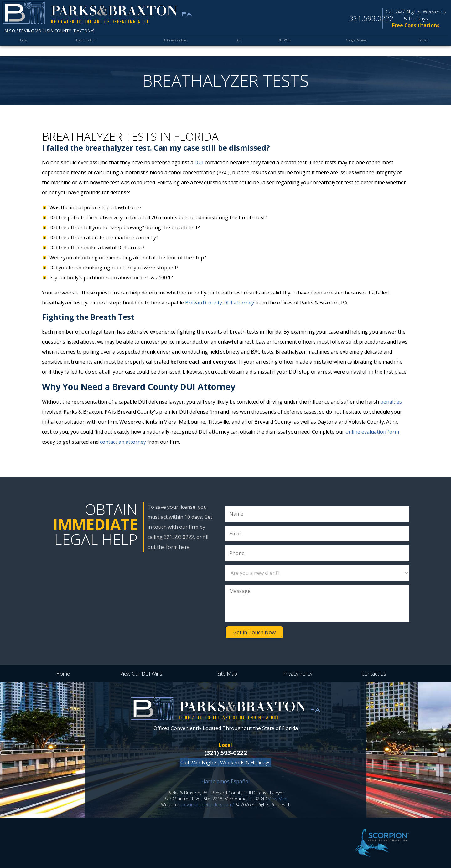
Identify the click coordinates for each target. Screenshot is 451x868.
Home (23, 46)
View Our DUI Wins (141, 674)
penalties (391, 402)
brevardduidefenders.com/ (207, 805)
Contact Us (374, 674)
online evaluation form (372, 432)
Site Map (227, 674)
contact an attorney (123, 442)
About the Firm (87, 46)
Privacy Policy (297, 674)
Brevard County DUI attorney (220, 303)
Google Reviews (354, 46)
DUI (239, 46)
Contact (423, 46)
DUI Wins (283, 46)
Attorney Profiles (177, 46)
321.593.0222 (364, 19)
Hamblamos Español (225, 781)
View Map (278, 799)
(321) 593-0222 (225, 753)
